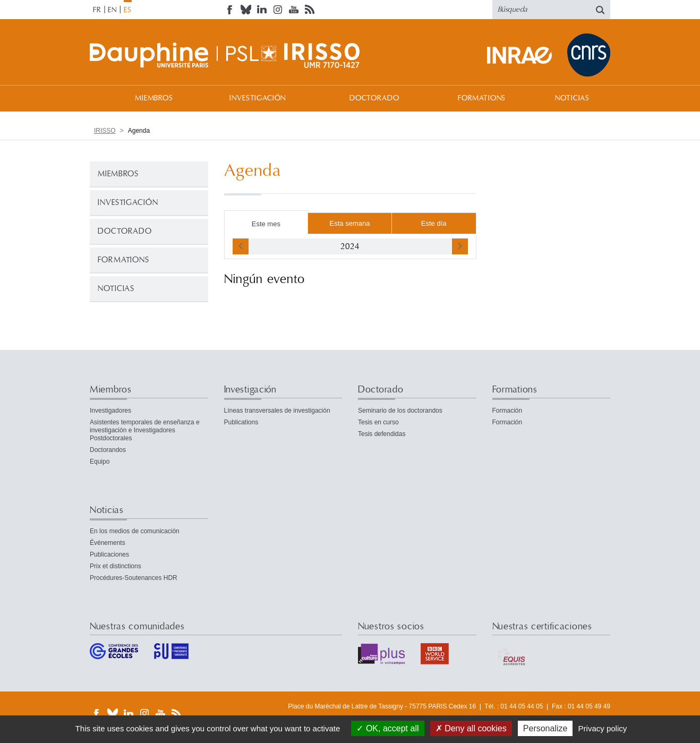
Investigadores (110, 411)
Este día (434, 223)
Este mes (266, 224)
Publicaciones (109, 554)
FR (97, 10)
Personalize (545, 728)
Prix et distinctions (116, 566)
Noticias (572, 98)
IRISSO (105, 131)
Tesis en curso (378, 422)
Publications (241, 422)
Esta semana (350, 223)
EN (112, 10)
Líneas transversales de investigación (277, 411)
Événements (108, 543)
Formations (482, 98)
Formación (507, 411)
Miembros (154, 98)
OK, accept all (387, 728)
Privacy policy (603, 728)
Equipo (100, 462)
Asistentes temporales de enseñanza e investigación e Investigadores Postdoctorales (145, 430)
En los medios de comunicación (135, 531)
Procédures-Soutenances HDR (134, 578)
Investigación (258, 98)
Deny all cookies (471, 728)
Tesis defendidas (382, 434)
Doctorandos (108, 450)
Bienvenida (100, 98)
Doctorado (374, 98)
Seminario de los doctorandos (400, 411)
